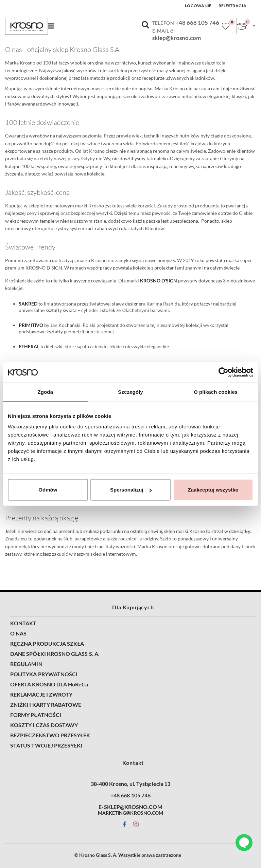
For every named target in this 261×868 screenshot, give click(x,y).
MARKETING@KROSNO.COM (130, 813)
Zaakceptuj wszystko (213, 490)
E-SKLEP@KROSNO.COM (130, 807)
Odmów (48, 490)
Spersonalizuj (131, 490)
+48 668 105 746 (197, 23)
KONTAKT (23, 623)
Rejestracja (232, 6)
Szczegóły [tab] (130, 392)
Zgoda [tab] (46, 392)
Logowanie (198, 6)
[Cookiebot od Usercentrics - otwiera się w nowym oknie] (223, 372)
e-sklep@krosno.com (177, 34)
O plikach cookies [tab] (216, 392)
